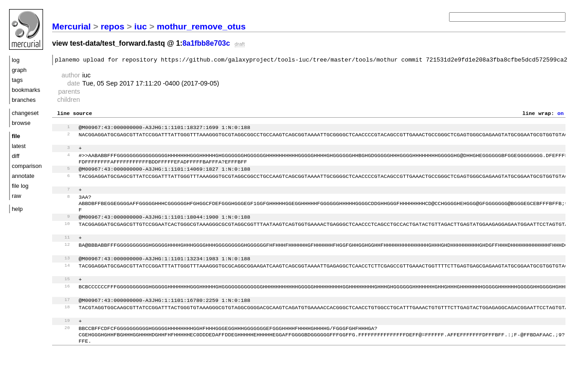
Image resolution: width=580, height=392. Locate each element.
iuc (140, 26)
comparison (27, 166)
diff (16, 156)
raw (17, 196)
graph (19, 70)
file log (20, 186)
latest (19, 146)
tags (17, 80)
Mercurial (71, 26)
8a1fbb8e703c (206, 43)
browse (21, 123)
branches (24, 100)
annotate (23, 176)
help (17, 209)
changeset (25, 113)
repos (112, 26)
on (561, 115)
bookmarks (26, 90)
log (16, 60)
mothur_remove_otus (201, 26)
